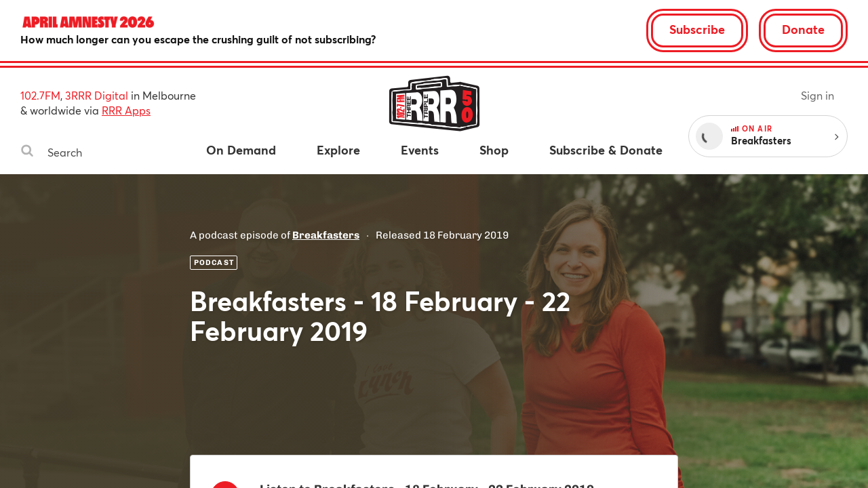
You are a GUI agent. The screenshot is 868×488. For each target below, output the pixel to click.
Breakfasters (326, 235)
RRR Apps (126, 110)
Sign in (817, 95)
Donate (803, 29)
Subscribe (697, 29)
